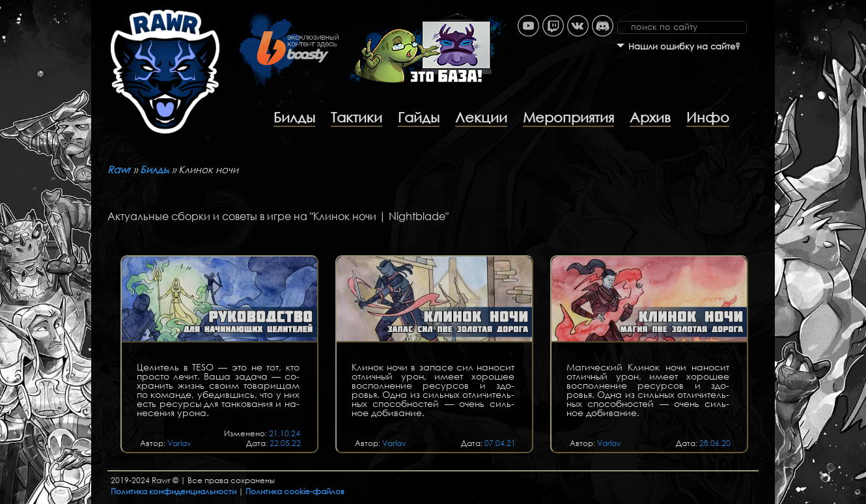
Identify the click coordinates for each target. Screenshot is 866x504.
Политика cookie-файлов (295, 491)
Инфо (708, 117)
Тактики (356, 117)
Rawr (119, 169)
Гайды (419, 117)
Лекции (481, 117)
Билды (294, 117)
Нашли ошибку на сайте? (684, 47)
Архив (650, 117)
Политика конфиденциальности (174, 491)
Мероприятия (568, 117)
